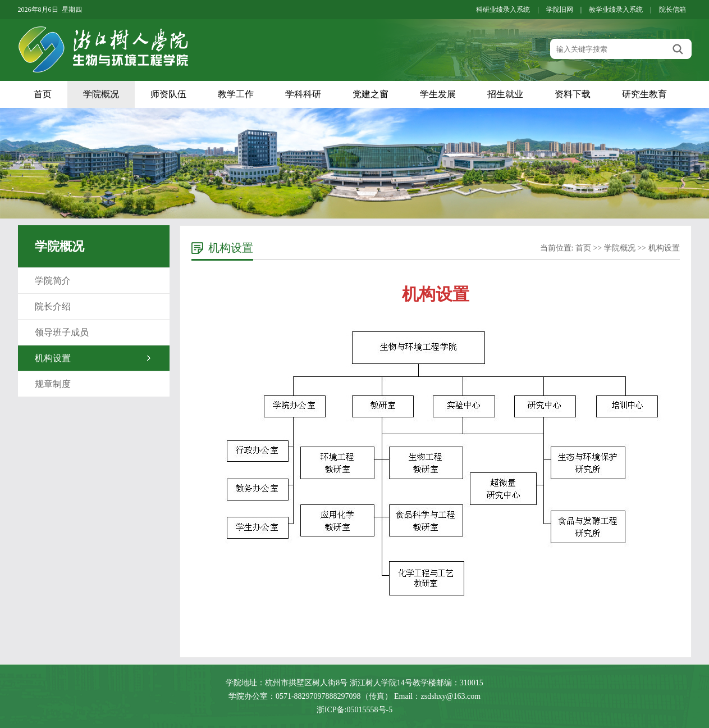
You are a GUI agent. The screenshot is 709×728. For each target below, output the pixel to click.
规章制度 (53, 384)
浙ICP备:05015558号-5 (354, 710)
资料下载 (573, 94)
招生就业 (505, 94)
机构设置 (53, 358)
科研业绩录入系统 (503, 10)
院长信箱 (673, 10)
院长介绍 (53, 306)
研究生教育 (644, 94)
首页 (43, 94)
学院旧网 (560, 10)
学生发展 (438, 94)
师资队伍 (168, 94)
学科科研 (303, 94)
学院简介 (53, 281)
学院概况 (101, 94)
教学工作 (236, 94)
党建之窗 (370, 94)
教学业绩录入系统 (616, 10)
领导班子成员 (62, 332)
